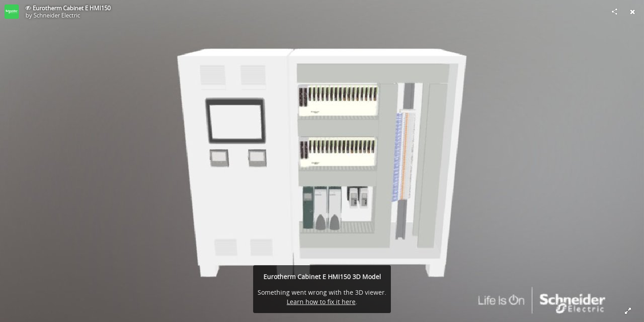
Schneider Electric (57, 15)
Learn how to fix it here (321, 302)
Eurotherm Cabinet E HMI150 (72, 8)
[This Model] (12, 12)
